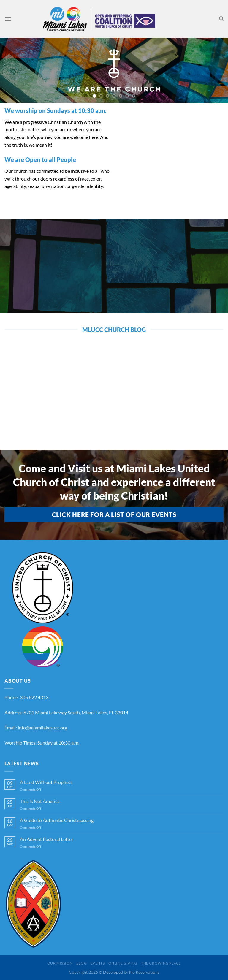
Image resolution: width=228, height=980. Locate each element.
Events (98, 963)
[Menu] (8, 19)
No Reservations (144, 972)
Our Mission (60, 963)
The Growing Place (161, 963)
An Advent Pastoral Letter (47, 839)
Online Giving (123, 963)
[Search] (221, 19)
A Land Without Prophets (46, 782)
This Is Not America (40, 801)
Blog (81, 963)
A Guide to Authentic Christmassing (57, 820)
